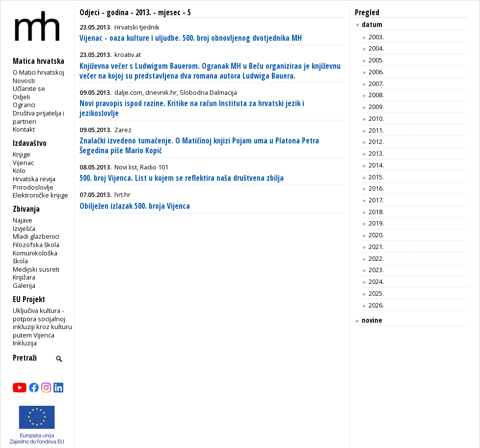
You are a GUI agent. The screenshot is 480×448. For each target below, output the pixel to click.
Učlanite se (29, 88)
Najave (23, 220)
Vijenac (23, 163)
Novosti (24, 81)
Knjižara (24, 277)
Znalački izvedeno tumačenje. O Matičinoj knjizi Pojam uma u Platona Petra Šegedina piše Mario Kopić (199, 146)
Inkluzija (25, 343)
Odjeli (21, 97)
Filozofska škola (36, 245)
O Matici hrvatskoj (39, 72)
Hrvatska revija (34, 179)
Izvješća (24, 228)
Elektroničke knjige (40, 195)
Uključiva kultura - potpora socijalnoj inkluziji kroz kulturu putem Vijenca (42, 323)
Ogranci (24, 105)
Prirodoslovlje (33, 187)
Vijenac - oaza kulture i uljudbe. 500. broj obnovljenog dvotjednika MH (191, 38)
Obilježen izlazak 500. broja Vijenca (135, 206)
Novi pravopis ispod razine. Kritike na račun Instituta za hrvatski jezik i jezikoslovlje (192, 108)
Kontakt (24, 129)
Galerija (24, 285)
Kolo (19, 170)
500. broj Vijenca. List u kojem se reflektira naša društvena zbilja (182, 178)
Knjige (22, 154)
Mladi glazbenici (36, 236)
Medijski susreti (36, 269)
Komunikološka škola (35, 257)
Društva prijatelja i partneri (39, 117)
